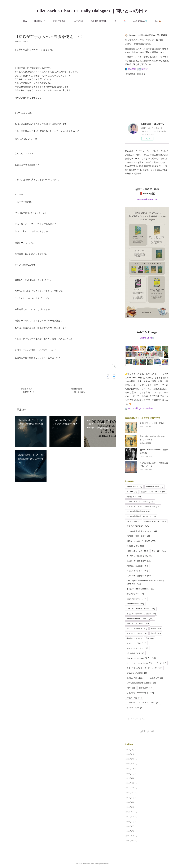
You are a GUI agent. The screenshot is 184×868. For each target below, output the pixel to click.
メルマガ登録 (78, 21)
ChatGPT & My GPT (155, 521)
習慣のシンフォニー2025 (153, 492)
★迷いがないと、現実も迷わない (153, 423)
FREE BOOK (133, 521)
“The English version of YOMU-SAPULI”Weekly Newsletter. (145, 582)
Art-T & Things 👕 (140, 21)
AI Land (132, 492)
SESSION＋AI (40, 21)
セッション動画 (134, 708)
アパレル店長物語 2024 (138, 511)
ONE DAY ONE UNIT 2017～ (141, 609)
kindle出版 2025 (155, 487)
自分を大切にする (136, 599)
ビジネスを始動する (137, 629)
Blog (25, 21)
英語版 (145, 69)
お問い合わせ (147, 731)
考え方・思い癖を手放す (139, 561)
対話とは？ (159, 551)
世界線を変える (135, 546)
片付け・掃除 (134, 698)
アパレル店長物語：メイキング (141, 516)
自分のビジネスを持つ (138, 624)
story (131, 688)
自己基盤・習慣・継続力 (138, 536)
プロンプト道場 (59, 21)
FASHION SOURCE (98, 21)
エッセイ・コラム (136, 643)
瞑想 (150, 638)
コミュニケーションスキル (139, 663)
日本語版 (132, 69)
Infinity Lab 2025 (135, 653)
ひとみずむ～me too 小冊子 (140, 693)
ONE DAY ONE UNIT (138, 526)
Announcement (135, 604)
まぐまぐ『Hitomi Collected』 (141, 589)
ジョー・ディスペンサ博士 (140, 501)
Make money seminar (137, 648)
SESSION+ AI (134, 487)
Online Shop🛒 (147, 338)
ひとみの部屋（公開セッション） (142, 531)
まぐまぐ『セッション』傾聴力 (141, 614)
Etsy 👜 (158, 21)
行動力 (156, 629)
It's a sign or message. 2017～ (141, 658)
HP (115, 21)
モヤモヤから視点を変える (139, 556)
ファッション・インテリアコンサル (143, 703)
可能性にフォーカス (137, 551)
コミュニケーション (137, 571)
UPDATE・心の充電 (137, 673)
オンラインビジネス (137, 633)
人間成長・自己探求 (137, 566)
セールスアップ (155, 678)
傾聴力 (156, 633)
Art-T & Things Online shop (140, 408)
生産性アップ (134, 638)
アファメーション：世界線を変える (143, 507)
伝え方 (161, 663)
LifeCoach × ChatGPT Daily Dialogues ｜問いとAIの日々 (92, 11)
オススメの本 (135, 678)
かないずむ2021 (135, 594)
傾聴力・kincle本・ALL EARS (141, 541)
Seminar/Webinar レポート (140, 619)
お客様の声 (146, 688)
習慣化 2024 (134, 497)
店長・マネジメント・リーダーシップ (144, 668)
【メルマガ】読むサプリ (139, 576)
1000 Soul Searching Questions (141, 683)
